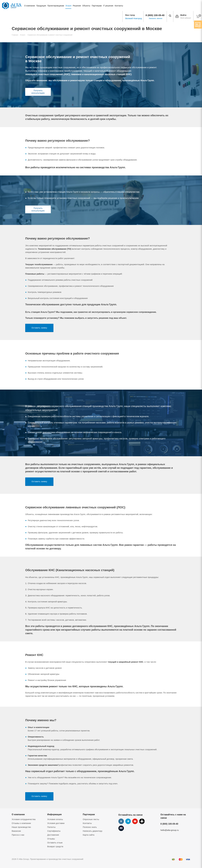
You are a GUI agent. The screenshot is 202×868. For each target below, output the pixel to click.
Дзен (142, 821)
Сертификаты (54, 831)
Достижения (53, 835)
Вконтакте (121, 821)
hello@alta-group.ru (170, 830)
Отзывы (51, 839)
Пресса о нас (18, 835)
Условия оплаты (55, 819)
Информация (54, 814)
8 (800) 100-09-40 (155, 15)
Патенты (51, 827)
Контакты (87, 823)
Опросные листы (91, 819)
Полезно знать (90, 827)
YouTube (135, 821)
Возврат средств (55, 846)
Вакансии (16, 831)
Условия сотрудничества (24, 819)
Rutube (121, 828)
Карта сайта (89, 835)
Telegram (128, 821)
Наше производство (21, 827)
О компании (18, 814)
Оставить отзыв (55, 843)
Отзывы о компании (21, 823)
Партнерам (89, 814)
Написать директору (93, 831)
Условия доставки (56, 823)
